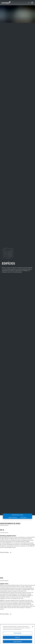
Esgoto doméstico (13, 517)
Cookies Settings (18, 635)
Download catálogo (6, 552)
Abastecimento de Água (17, 515)
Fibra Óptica (23, 517)
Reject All (17, 639)
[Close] (33, 628)
